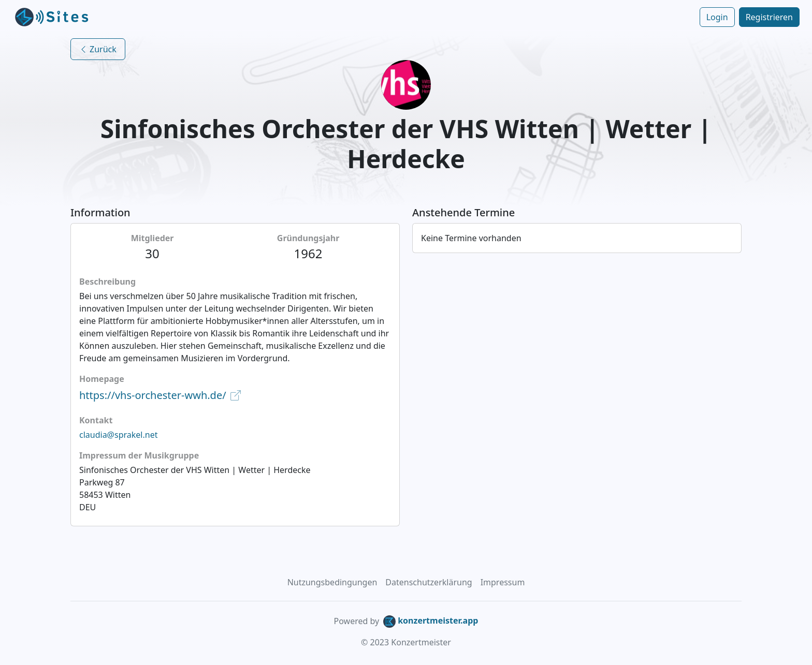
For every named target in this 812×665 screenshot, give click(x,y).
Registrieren (769, 17)
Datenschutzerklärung (429, 582)
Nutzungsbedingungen (332, 582)
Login (717, 17)
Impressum (503, 582)
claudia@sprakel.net (118, 435)
